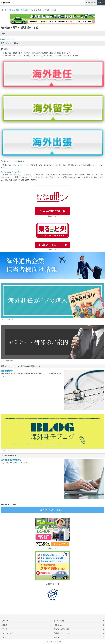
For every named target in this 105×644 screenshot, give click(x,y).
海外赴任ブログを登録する (11, 460)
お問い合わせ (58, 625)
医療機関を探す (7, 371)
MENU (100, 3)
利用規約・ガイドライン (62, 633)
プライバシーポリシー (8, 633)
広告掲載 (4, 625)
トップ (4, 10)
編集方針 (57, 637)
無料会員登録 (92, 3)
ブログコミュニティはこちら (11, 172)
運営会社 (4, 629)
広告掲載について (52, 216)
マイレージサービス (7, 39)
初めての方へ (6, 621)
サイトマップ (6, 637)
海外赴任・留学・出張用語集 (19, 10)
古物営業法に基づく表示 (62, 629)
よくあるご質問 (59, 621)
